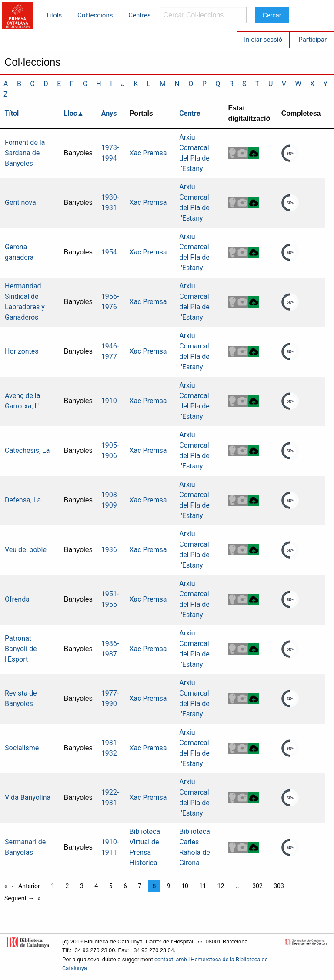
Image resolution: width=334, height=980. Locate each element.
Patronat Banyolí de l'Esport (21, 649)
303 (279, 886)
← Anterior (25, 886)
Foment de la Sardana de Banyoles (25, 153)
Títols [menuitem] (54, 15)
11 (203, 886)
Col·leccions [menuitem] (95, 15)
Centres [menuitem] (140, 15)
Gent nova (20, 202)
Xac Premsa (148, 153)
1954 (109, 252)
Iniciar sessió (263, 40)
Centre (190, 113)
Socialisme (22, 748)
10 (185, 886)
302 (257, 886)
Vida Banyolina (28, 798)
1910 (109, 401)
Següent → (19, 898)
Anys (109, 113)
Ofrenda (17, 599)
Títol (12, 113)
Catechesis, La (27, 450)
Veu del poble (26, 550)
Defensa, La (23, 500)
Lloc (70, 113)
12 (221, 886)
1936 (109, 550)
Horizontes (22, 351)
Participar (312, 40)
